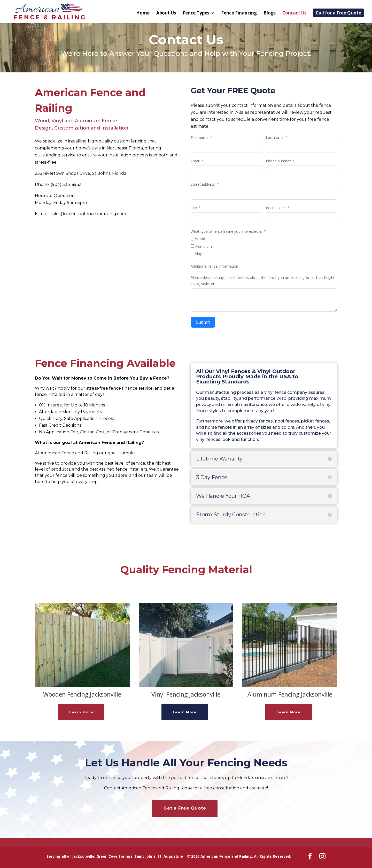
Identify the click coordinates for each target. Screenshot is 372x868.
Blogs (270, 13)
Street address (203, 184)
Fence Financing (239, 13)
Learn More (81, 712)
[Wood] (192, 239)
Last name (275, 137)
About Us (166, 13)
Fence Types (196, 13)
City (194, 208)
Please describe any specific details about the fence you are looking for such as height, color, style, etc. (263, 281)
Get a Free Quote (185, 808)
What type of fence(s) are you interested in (226, 231)
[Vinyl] (192, 254)
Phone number (278, 161)
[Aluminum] (192, 246)
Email (195, 161)
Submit (203, 322)
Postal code (276, 208)
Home (143, 13)
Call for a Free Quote (338, 13)
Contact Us (294, 13)
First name (200, 137)
